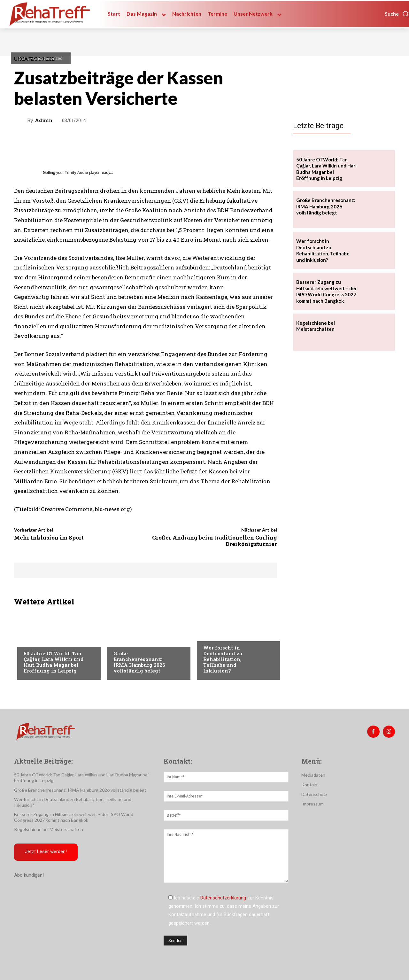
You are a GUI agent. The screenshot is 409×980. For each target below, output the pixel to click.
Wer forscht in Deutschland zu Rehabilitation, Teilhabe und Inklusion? (223, 659)
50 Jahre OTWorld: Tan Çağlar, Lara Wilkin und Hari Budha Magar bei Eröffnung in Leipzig (54, 662)
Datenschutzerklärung (223, 898)
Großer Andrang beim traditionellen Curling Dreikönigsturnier (215, 541)
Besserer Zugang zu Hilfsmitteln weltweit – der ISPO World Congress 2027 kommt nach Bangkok (327, 291)
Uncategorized (48, 58)
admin (44, 120)
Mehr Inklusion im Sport (49, 537)
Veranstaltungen (43, 641)
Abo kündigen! (29, 875)
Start (24, 58)
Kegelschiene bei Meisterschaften (316, 326)
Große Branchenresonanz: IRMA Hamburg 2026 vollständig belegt (139, 662)
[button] (397, 14)
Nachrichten (218, 635)
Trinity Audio (77, 173)
